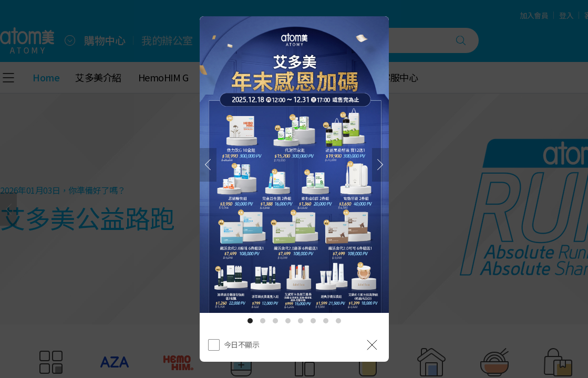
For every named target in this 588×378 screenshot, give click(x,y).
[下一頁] (380, 165)
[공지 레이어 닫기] (372, 345)
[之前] (208, 165)
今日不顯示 (242, 344)
